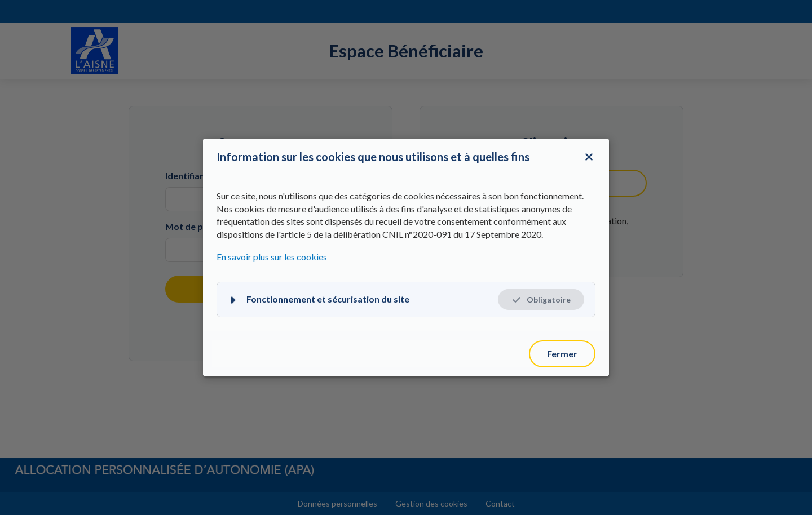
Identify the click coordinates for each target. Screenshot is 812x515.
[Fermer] (562, 354)
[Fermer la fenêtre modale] (589, 157)
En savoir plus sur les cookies (272, 257)
